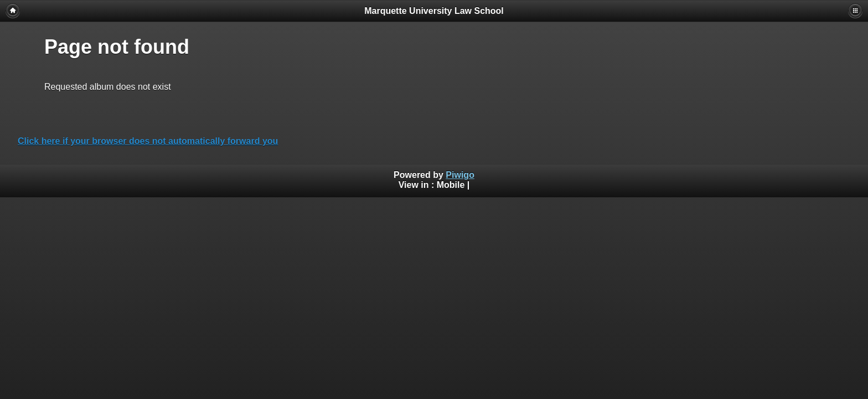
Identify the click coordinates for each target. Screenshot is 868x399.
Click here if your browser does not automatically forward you (148, 141)
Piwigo (460, 175)
